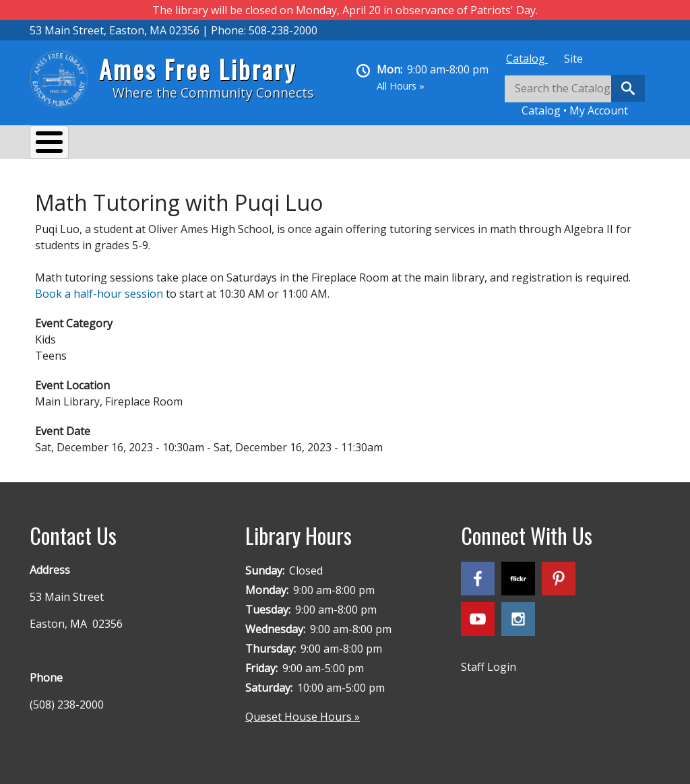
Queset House (502, 144)
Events (202, 144)
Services (138, 144)
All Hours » (401, 86)
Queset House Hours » (303, 710)
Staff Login (489, 660)
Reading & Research (296, 144)
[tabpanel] (582, 97)
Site (573, 59)
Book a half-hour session (99, 287)
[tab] (527, 59)
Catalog (527, 59)
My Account (599, 110)
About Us (67, 144)
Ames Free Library (198, 69)
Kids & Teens (406, 144)
